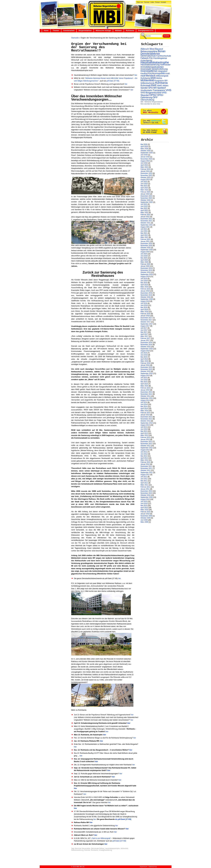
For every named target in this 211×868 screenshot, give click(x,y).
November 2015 (146, 369)
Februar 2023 (146, 192)
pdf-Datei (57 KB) (113, 81)
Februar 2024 (146, 169)
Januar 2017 (145, 340)
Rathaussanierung (77, 850)
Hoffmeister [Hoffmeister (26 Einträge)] (165, 65)
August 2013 (145, 425)
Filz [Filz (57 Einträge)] (151, 58)
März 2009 (144, 522)
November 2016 (146, 345)
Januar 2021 (145, 241)
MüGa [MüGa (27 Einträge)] (159, 78)
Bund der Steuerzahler (83, 848)
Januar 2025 (145, 157)
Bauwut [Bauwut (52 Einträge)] (159, 49)
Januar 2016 (145, 365)
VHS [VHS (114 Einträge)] (169, 90)
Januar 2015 (145, 390)
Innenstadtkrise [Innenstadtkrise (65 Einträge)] (149, 71)
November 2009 (146, 516)
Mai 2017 (144, 332)
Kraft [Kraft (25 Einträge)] (167, 73)
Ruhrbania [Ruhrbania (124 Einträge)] (161, 83)
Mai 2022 (144, 208)
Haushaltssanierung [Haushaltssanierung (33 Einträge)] (150, 65)
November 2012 (146, 444)
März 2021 (144, 237)
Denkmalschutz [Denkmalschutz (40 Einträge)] (148, 56)
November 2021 (146, 221)
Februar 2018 (146, 314)
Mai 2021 (144, 233)
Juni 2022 (144, 206)
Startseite (75, 38)
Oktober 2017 (146, 322)
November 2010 (146, 493)
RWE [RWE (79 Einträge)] (154, 85)
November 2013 (146, 419)
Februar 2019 (146, 289)
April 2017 (144, 334)
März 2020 (144, 262)
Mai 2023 (144, 186)
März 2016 (144, 361)
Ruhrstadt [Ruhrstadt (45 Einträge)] (146, 85)
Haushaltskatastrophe (112, 848)
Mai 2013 (144, 431)
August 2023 (145, 180)
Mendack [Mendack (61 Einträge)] (151, 76)
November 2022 (146, 198)
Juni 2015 (144, 380)
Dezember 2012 (146, 442)
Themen (56, 31)
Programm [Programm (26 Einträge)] (159, 81)
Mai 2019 (144, 283)
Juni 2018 (144, 305)
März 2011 (144, 485)
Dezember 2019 (146, 268)
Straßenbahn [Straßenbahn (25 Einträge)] (146, 90)
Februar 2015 (146, 388)
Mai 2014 (144, 406)
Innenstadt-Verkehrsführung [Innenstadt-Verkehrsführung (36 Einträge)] (154, 69)
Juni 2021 (144, 231)
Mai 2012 (144, 456)
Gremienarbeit (69, 31)
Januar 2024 (145, 171)
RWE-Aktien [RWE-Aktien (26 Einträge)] (163, 85)
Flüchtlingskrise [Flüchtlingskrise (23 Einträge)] (160, 58)
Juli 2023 (144, 182)
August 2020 (145, 252)
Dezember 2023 (146, 173)
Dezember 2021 (146, 219)
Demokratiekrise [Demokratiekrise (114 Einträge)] (150, 54)
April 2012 (144, 458)
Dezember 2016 (146, 343)
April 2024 (144, 165)
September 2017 (147, 324)
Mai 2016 (144, 357)
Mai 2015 (144, 382)
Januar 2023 (145, 194)
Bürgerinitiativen (85, 31)
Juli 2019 (144, 279)
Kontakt (163, 2)
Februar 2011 (146, 487)
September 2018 (147, 299)
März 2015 (144, 386)
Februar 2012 (146, 462)
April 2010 (144, 508)
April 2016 (144, 359)
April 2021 (144, 235)
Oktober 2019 (146, 272)
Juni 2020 (144, 256)
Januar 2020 (145, 266)
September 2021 (147, 225)
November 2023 (146, 175)
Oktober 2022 (146, 200)
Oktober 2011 (146, 470)
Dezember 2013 (146, 417)
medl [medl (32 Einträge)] (143, 76)
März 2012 (144, 460)
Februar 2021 (146, 239)
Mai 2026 (144, 144)
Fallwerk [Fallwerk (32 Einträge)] (145, 58)
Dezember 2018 (146, 293)
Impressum (144, 867)
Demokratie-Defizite (98, 848)
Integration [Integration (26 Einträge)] (162, 71)
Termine (147, 2)
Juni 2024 (144, 163)
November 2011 (146, 468)
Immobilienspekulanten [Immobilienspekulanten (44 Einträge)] (152, 67)
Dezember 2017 (146, 318)
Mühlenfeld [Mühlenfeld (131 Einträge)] (147, 80)
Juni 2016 (144, 355)
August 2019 (145, 276)
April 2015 (144, 384)
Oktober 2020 (146, 248)
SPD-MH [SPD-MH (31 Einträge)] (152, 88)
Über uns (140, 2)
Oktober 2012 (146, 446)
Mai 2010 (144, 506)
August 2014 (145, 400)
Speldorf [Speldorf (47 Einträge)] (162, 88)
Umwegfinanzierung (105, 850)
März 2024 (144, 167)
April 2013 (144, 433)
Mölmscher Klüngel (103, 31)
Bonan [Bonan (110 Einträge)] (162, 51)
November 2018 (146, 295)
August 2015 (145, 376)
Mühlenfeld (124, 848)
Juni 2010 (144, 503)
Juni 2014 (144, 404)
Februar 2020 (146, 264)
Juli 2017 (144, 328)
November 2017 (146, 320)
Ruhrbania (130, 31)
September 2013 (147, 423)
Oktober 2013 (146, 421)
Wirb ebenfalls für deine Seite (150, 104)
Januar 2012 (145, 464)
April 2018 (144, 310)
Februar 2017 (146, 338)
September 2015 (147, 373)
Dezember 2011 (146, 466)
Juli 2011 (144, 477)
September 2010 (147, 497)
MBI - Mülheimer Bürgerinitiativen (152, 102)
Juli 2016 (144, 353)
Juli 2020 (144, 254)
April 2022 (144, 210)
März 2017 (144, 336)
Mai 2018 (144, 307)
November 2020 (146, 246)
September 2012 (147, 448)
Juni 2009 (144, 520)
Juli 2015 (144, 378)
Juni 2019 (144, 281)
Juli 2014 (144, 402)
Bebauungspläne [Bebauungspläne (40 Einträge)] (149, 51)
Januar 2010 (145, 514)
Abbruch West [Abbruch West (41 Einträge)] (148, 49)
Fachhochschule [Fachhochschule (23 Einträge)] (164, 56)
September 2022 (147, 202)
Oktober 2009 (146, 518)
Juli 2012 (144, 452)
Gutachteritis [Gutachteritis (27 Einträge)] (146, 60)
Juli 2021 (144, 229)
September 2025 (147, 153)
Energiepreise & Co (146, 31)
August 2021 (145, 227)
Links (152, 2)
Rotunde (87, 850)
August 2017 (145, 326)
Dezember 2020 (146, 243)
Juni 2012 (144, 454)
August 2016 (145, 351)
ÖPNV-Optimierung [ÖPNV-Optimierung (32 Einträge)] (152, 96)
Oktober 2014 (146, 396)
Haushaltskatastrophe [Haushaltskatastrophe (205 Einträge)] (155, 62)
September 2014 (147, 398)
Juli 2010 (144, 501)
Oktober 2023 (146, 177)
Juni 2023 (144, 184)
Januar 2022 (145, 217)
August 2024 (145, 161)
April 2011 (144, 483)
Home (46, 31)
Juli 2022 (144, 204)
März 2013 (144, 435)
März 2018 (144, 312)
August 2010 (145, 499)
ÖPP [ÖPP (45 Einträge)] (155, 97)
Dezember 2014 (146, 392)
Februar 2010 (146, 512)
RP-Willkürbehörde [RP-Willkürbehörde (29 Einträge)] (154, 82)
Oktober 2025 (146, 151)
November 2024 (146, 159)
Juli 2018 (144, 303)
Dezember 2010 (146, 491)
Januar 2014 (145, 415)
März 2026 (144, 149)
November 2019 (146, 270)
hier (136, 75)
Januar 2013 (145, 440)
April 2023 (144, 188)
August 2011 (145, 475)
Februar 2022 (146, 215)
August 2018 (145, 301)
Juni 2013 (144, 429)
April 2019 (144, 285)
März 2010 (144, 510)
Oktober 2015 (146, 371)
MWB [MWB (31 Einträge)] (153, 78)
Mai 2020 (144, 258)
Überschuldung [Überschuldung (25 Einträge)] (147, 100)
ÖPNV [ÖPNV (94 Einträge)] (153, 95)
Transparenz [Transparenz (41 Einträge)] (159, 90)
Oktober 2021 (146, 223)
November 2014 (146, 394)
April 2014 (144, 409)
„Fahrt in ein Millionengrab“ (101, 838)
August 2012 (145, 450)
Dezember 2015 (146, 367)
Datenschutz (153, 867)
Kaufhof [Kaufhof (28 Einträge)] (144, 73)
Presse (157, 2)
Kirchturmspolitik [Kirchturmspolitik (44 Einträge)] (156, 73)
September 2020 (147, 250)
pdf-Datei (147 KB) (119, 841)
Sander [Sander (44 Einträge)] (144, 88)
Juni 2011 (144, 479)
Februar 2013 (146, 437)
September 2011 (147, 473)
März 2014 (144, 411)
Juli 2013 (144, 427)
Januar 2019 (145, 291)
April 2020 (144, 260)
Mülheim (118, 31)
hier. (120, 578)
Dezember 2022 (146, 196)
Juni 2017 (144, 330)
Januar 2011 (145, 489)
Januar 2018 (145, 316)
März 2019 (144, 287)
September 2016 (147, 349)
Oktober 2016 (146, 347)
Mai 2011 (144, 481)
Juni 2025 (144, 155)
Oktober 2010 (146, 495)
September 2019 (147, 274)
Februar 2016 (146, 363)
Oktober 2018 (146, 297)
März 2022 (144, 213)
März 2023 (144, 190)
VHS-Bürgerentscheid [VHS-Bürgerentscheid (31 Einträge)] (151, 93)
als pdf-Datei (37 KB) (123, 819)
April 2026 (144, 147)
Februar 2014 (146, 413)
